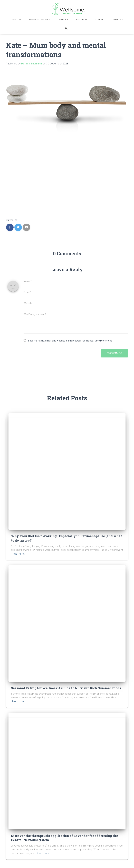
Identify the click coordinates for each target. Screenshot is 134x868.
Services (63, 19)
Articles (118, 19)
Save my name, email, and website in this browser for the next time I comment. (70, 341)
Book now (82, 19)
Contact (100, 19)
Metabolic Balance (40, 19)
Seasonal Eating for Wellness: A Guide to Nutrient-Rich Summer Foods (66, 688)
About (16, 19)
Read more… (18, 554)
